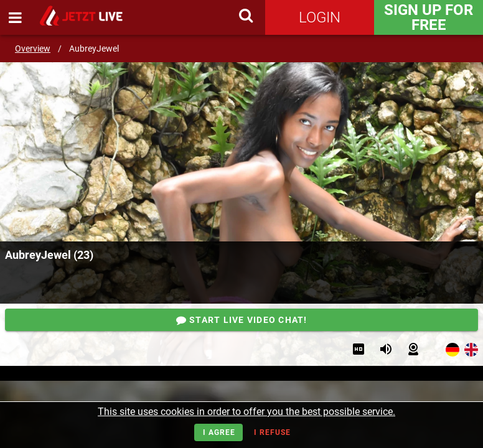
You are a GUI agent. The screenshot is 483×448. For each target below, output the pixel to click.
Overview (33, 49)
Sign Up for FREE (429, 17)
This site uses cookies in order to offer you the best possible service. (246, 412)
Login (320, 17)
